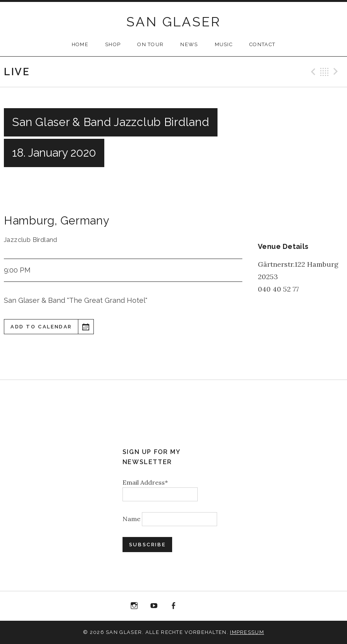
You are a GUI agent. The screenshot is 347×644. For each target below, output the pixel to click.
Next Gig (337, 72)
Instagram (135, 606)
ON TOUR (150, 44)
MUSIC (224, 44)
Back (325, 72)
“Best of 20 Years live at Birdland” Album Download (193, 607)
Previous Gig (312, 72)
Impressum (247, 632)
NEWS (189, 44)
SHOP (113, 44)
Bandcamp (213, 606)
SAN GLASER (173, 22)
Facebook (174, 606)
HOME (80, 44)
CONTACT (262, 44)
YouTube (154, 606)
